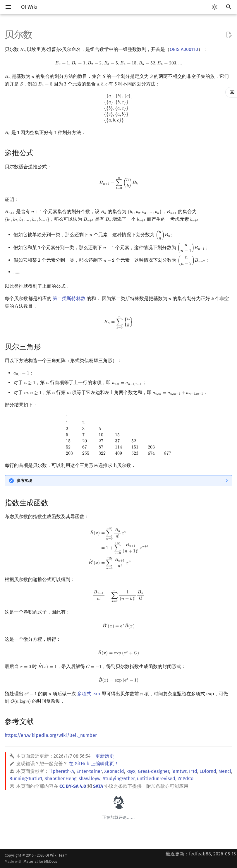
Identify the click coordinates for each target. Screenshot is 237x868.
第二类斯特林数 (69, 298)
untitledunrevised (156, 779)
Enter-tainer (89, 771)
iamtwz (179, 771)
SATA (98, 786)
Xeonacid (114, 771)
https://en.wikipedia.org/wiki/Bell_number (51, 735)
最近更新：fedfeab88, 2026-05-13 (201, 854)
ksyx (131, 771)
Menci (225, 771)
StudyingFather (119, 779)
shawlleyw (90, 779)
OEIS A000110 (184, 49)
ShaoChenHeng (60, 779)
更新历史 (105, 756)
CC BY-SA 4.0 (73, 786)
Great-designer (153, 771)
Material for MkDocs (40, 861)
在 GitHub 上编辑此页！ (94, 764)
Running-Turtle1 (26, 779)
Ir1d (193, 771)
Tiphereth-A (61, 771)
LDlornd (208, 771)
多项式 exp (89, 694)
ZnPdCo (186, 779)
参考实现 (24, 481)
